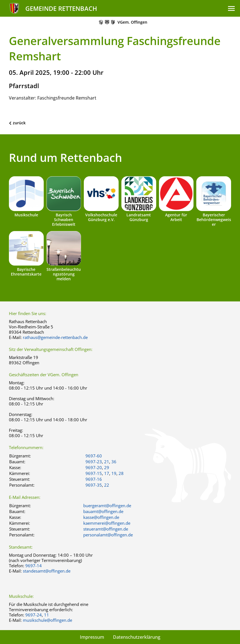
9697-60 (94, 456)
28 (121, 473)
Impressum (92, 637)
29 (107, 467)
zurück (19, 123)
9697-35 (94, 485)
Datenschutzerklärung (137, 637)
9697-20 (94, 467)
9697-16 (94, 479)
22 (107, 485)
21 (107, 462)
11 (46, 615)
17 (107, 473)
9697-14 (34, 566)
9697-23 (94, 462)
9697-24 (34, 615)
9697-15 (94, 473)
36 (114, 462)
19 (114, 473)
